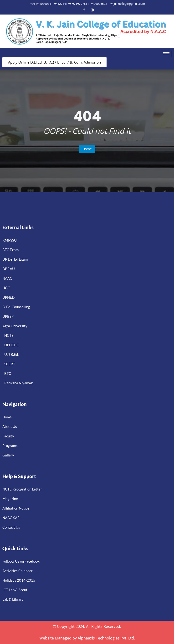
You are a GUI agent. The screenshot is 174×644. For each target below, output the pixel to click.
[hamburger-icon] (166, 54)
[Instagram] (92, 10)
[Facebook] (84, 10)
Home (87, 149)
